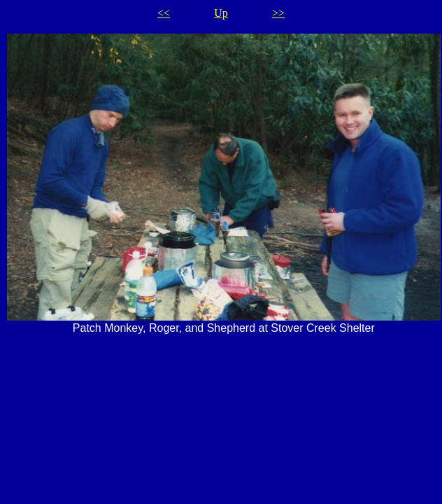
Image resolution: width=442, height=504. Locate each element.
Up (221, 13)
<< (164, 13)
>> (278, 13)
